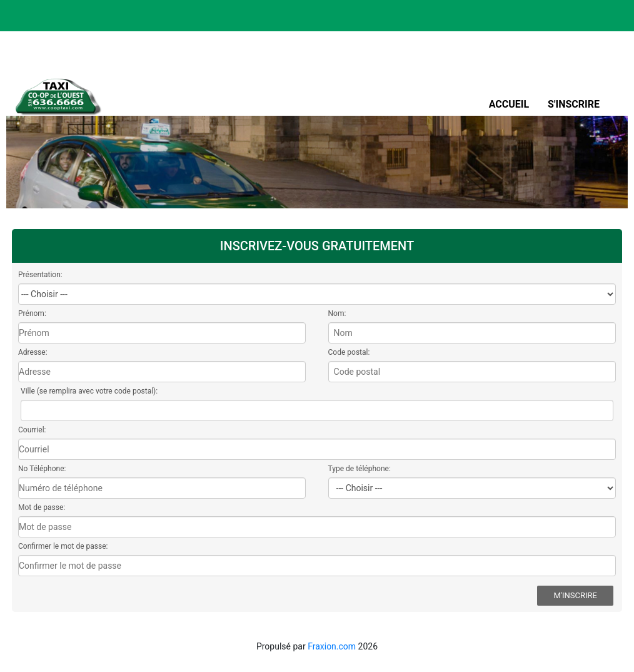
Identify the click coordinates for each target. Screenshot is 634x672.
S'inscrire (574, 104)
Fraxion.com (332, 646)
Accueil (509, 104)
